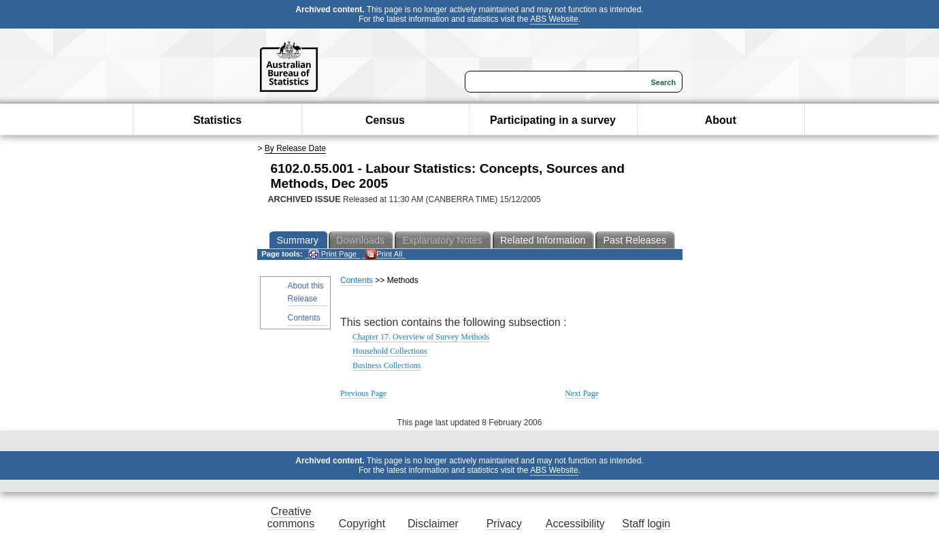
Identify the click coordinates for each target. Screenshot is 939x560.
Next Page (582, 393)
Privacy (504, 524)
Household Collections (390, 351)
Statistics (217, 120)
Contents (304, 318)
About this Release (306, 292)
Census (385, 120)
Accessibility (575, 524)
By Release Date (295, 148)
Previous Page (363, 393)
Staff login (646, 524)
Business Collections (386, 365)
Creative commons (291, 517)
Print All (384, 254)
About (721, 120)
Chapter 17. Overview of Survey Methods (421, 337)
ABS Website (554, 19)
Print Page (332, 254)
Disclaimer (433, 524)
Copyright (362, 524)
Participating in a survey (553, 120)
